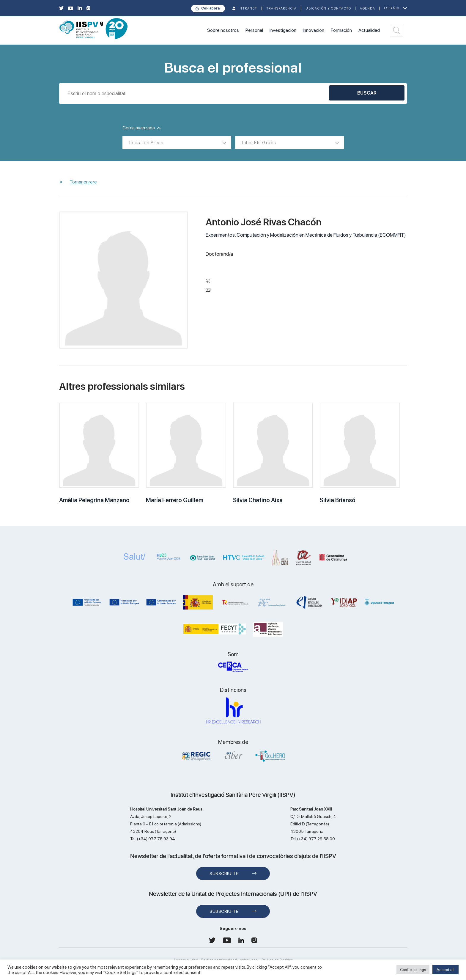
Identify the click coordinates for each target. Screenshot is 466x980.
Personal (254, 30)
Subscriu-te (224, 874)
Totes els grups (259, 143)
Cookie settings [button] (413, 970)
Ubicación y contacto (328, 8)
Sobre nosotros (223, 30)
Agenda (367, 8)
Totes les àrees (146, 143)
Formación (341, 30)
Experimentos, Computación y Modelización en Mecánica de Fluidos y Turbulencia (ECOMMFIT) (306, 235)
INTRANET (248, 8)
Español (392, 8)
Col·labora (210, 8)
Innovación (314, 30)
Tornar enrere (83, 182)
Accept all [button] (445, 970)
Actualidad (369, 30)
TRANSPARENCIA (282, 8)
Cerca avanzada (142, 128)
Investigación (283, 30)
